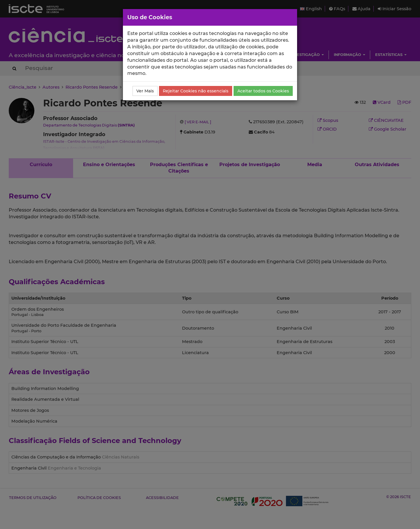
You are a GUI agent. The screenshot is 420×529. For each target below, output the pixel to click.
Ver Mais (145, 91)
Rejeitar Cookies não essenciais (196, 91)
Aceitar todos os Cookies (263, 91)
